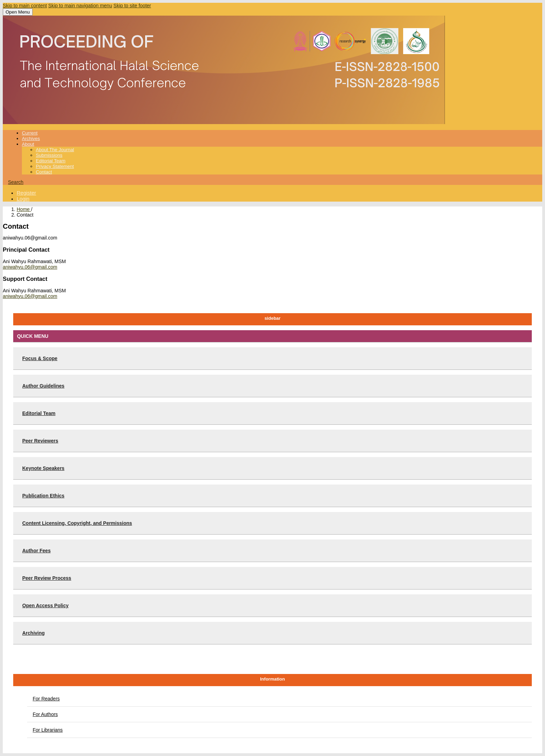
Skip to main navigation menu (80, 6)
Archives (31, 139)
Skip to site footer (132, 6)
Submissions (49, 155)
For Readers (46, 699)
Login (23, 199)
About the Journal (55, 150)
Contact (44, 172)
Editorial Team (51, 161)
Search (16, 182)
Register (26, 193)
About (28, 144)
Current (30, 133)
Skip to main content (25, 6)
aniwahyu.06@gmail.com (30, 267)
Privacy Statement (55, 166)
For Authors (45, 714)
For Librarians (48, 730)
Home (24, 209)
